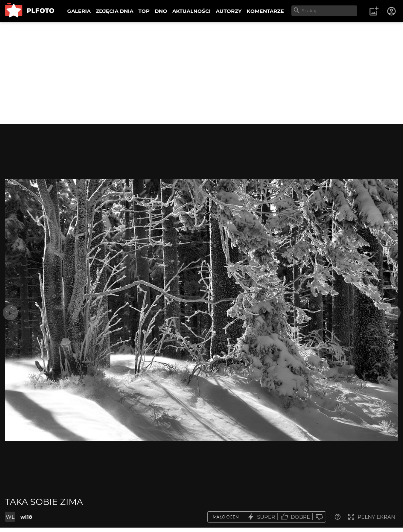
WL (10, 517)
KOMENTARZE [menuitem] (265, 11)
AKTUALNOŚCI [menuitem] (191, 11)
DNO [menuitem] (161, 11)
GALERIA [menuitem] (79, 11)
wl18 (26, 517)
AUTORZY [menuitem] (229, 11)
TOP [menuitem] (144, 11)
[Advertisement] (201, 73)
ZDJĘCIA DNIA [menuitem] (114, 11)
